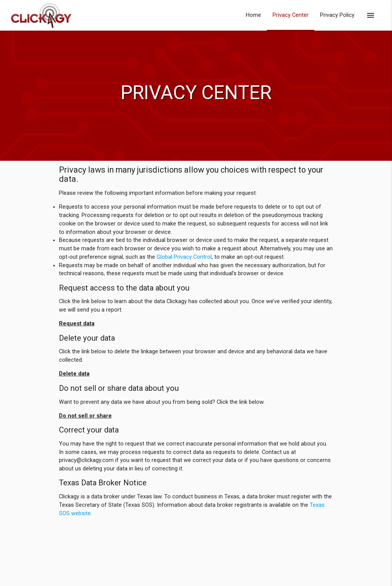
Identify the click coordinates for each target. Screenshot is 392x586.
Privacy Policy (337, 15)
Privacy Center (291, 15)
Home (253, 15)
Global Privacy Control (184, 257)
